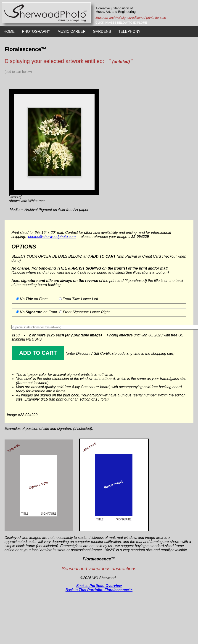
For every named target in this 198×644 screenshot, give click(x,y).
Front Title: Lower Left (80, 299)
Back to (99, 586)
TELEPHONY (129, 31)
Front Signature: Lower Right (86, 312)
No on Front (34, 299)
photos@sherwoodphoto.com (52, 237)
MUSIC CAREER (72, 31)
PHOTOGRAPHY (36, 31)
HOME (9, 31)
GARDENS (102, 31)
